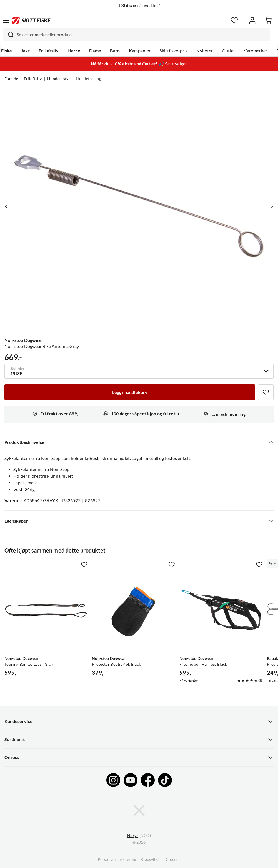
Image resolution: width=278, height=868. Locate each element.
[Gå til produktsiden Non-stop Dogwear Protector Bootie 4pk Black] (133, 612)
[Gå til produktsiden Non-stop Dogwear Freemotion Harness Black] (221, 612)
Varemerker (256, 51)
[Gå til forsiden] (31, 20)
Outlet (229, 51)
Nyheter (205, 51)
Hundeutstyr (59, 79)
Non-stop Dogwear (23, 340)
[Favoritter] (234, 20)
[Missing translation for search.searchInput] (9, 35)
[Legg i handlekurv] (130, 392)
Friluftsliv (49, 51)
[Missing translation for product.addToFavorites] (266, 392)
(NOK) (139, 836)
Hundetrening (88, 79)
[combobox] (137, 35)
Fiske (7, 51)
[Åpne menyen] (6, 20)
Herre (74, 51)
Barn (115, 51)
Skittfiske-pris (173, 51)
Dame (95, 51)
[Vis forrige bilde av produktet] (6, 206)
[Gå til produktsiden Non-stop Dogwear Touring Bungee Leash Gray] (46, 612)
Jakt (25, 51)
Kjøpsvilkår (151, 859)
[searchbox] (142, 35)
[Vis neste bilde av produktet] (272, 206)
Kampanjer (140, 51)
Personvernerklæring (117, 859)
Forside (11, 79)
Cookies (173, 859)
